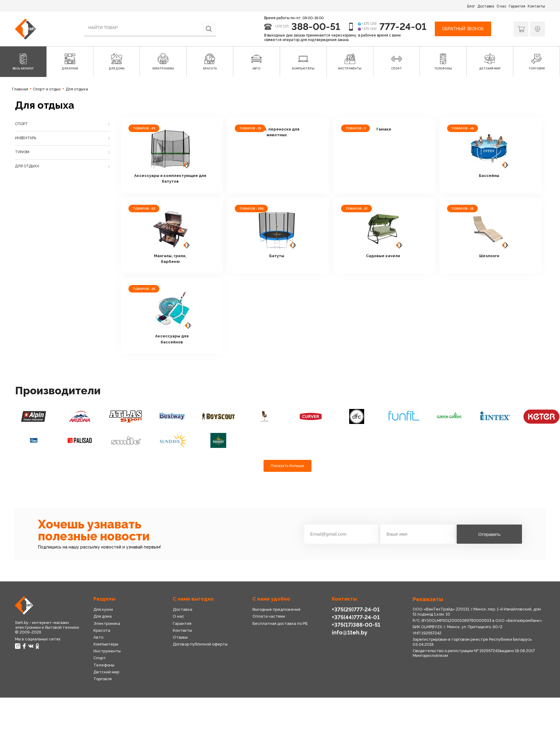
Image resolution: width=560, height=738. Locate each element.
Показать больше (287, 466)
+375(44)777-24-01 (356, 617)
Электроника (107, 623)
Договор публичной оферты (200, 644)
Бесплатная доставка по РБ (280, 623)
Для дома (103, 616)
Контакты (536, 6)
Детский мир (106, 672)
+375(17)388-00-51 (356, 625)
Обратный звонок (463, 29)
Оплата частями (269, 616)
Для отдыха (27, 166)
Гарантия (517, 6)
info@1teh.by (350, 632)
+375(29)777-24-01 (356, 609)
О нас (501, 6)
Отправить (489, 534)
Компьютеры (106, 644)
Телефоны (104, 665)
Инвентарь (26, 138)
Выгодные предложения (276, 609)
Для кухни (103, 609)
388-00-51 (316, 26)
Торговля (103, 679)
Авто (98, 637)
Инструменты (107, 651)
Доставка (486, 6)
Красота (102, 630)
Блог (471, 6)
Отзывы (180, 637)
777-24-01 (403, 26)
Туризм (22, 152)
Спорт (21, 124)
